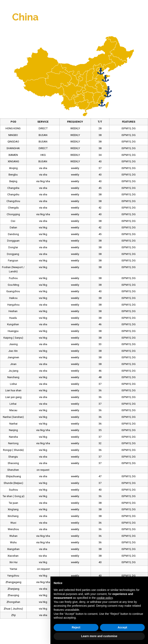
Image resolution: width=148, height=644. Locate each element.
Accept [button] (122, 627)
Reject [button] (76, 627)
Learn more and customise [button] (99, 636)
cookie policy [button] (105, 598)
